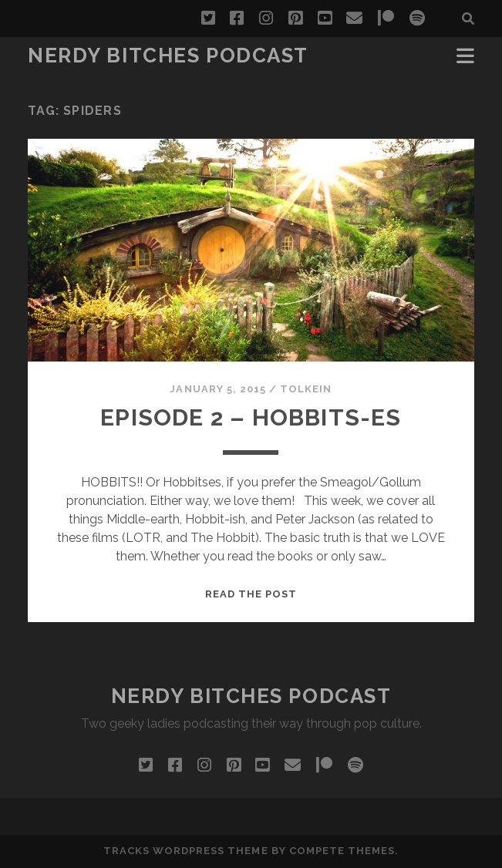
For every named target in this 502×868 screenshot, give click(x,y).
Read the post (251, 594)
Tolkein (306, 389)
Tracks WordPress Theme (186, 851)
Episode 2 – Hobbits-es (251, 417)
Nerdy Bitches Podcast (168, 56)
